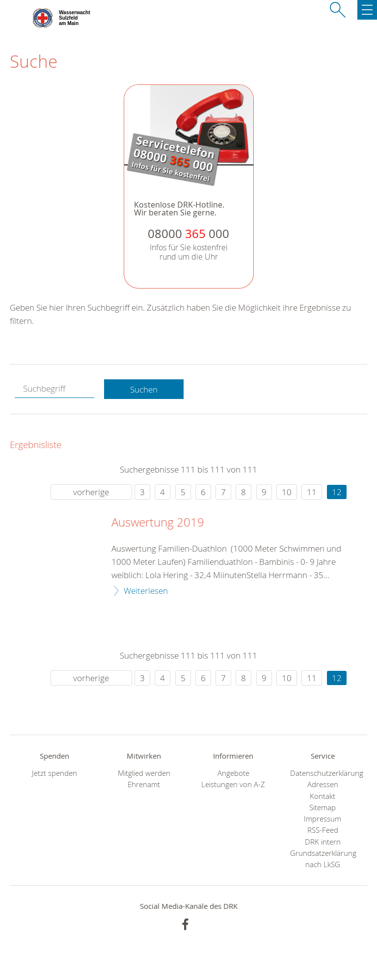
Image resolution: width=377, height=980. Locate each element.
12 (337, 492)
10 (287, 492)
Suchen (144, 389)
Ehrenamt (144, 784)
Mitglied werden (144, 773)
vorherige (91, 492)
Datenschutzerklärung (323, 773)
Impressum (323, 819)
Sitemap (323, 808)
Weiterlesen (146, 591)
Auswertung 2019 (158, 523)
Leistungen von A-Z (233, 784)
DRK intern (323, 842)
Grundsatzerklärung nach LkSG (323, 859)
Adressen (323, 784)
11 (312, 492)
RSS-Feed (323, 830)
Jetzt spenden (54, 773)
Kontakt (323, 796)
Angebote (233, 773)
